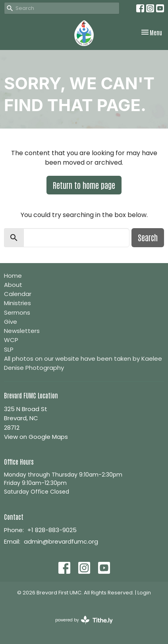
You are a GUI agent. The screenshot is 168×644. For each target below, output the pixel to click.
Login (144, 593)
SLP (9, 349)
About (13, 285)
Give (11, 322)
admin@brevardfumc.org (61, 541)
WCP (11, 340)
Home (13, 276)
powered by (84, 620)
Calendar (18, 294)
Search (148, 237)
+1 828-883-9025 (52, 530)
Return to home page (84, 185)
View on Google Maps (36, 437)
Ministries (17, 303)
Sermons (17, 312)
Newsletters (22, 331)
